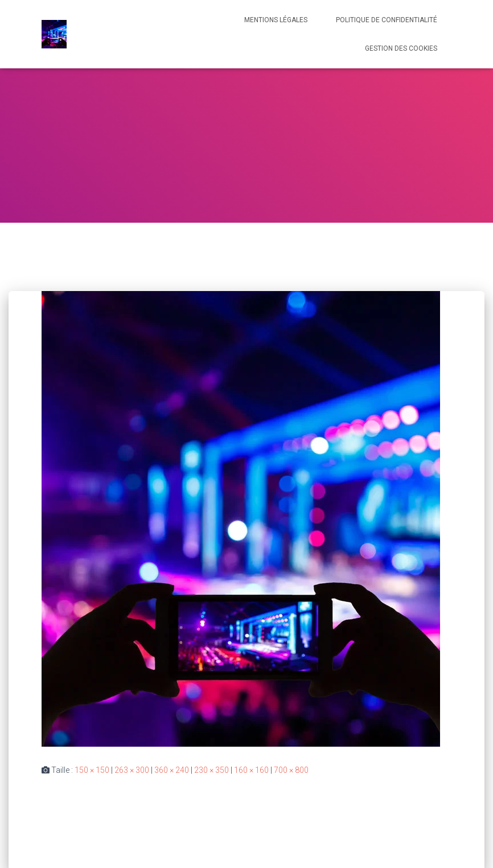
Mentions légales (276, 20)
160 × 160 (251, 770)
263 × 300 (132, 770)
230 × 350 (211, 770)
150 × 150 (92, 770)
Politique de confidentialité (387, 20)
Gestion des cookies (401, 48)
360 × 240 (172, 770)
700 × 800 (291, 770)
